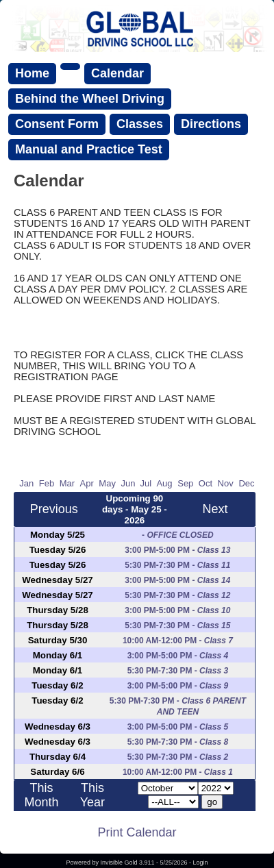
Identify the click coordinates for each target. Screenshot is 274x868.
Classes (140, 124)
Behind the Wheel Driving (90, 99)
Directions (211, 124)
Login (201, 863)
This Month (42, 795)
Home (32, 73)
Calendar (117, 73)
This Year (92, 795)
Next (215, 509)
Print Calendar (137, 832)
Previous (54, 509)
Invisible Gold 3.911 (128, 863)
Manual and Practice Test (89, 149)
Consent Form (57, 124)
